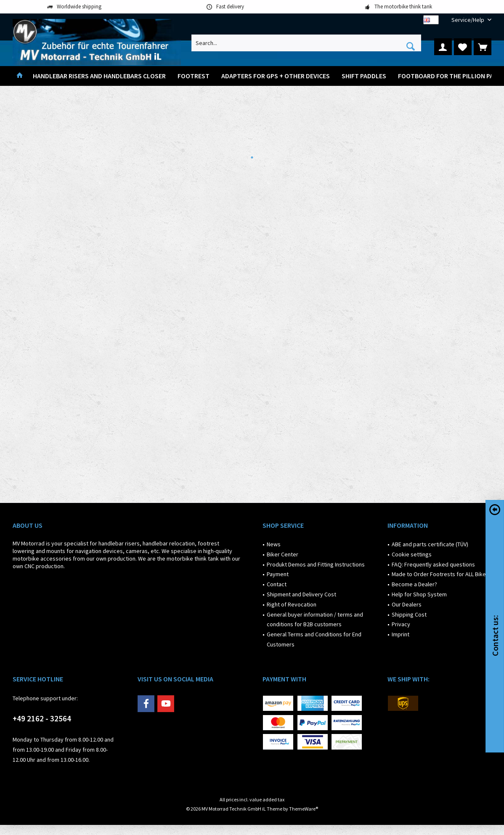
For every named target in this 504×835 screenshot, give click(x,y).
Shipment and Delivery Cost (301, 594)
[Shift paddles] (364, 76)
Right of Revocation (292, 604)
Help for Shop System (419, 594)
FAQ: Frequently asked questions (433, 564)
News (274, 544)
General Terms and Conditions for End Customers (314, 639)
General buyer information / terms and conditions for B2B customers (315, 620)
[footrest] (194, 76)
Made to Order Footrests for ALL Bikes (440, 574)
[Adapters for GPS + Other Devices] (276, 76)
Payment (278, 574)
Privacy (401, 624)
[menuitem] (468, 20)
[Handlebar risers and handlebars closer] (99, 76)
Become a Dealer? (414, 584)
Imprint (401, 634)
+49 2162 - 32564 (42, 718)
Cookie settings (412, 554)
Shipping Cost (409, 614)
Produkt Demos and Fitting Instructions (316, 564)
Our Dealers (407, 604)
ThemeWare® (304, 809)
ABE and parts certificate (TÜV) (430, 544)
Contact (277, 584)
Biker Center (283, 554)
